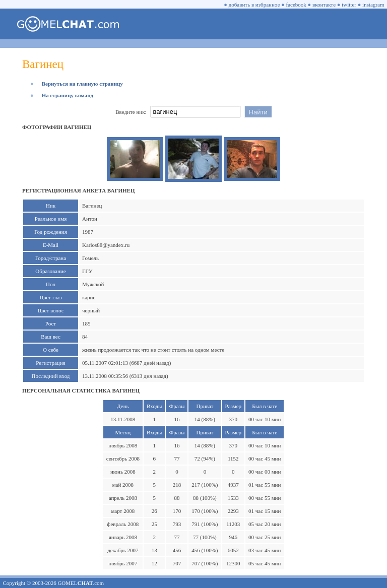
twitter (349, 5)
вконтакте (324, 5)
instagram (373, 5)
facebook (296, 5)
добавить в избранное (254, 5)
